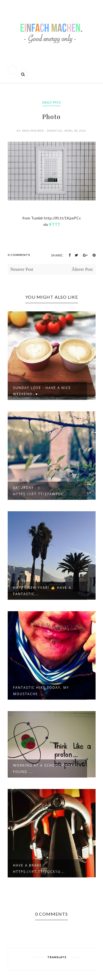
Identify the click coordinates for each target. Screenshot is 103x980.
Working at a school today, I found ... (47, 769)
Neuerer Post (22, 269)
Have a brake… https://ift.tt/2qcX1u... (39, 868)
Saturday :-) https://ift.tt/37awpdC (39, 491)
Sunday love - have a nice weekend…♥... (42, 391)
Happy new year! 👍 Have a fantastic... (42, 591)
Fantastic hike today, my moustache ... (41, 691)
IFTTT (54, 224)
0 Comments (19, 255)
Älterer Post (82, 269)
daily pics (51, 102)
